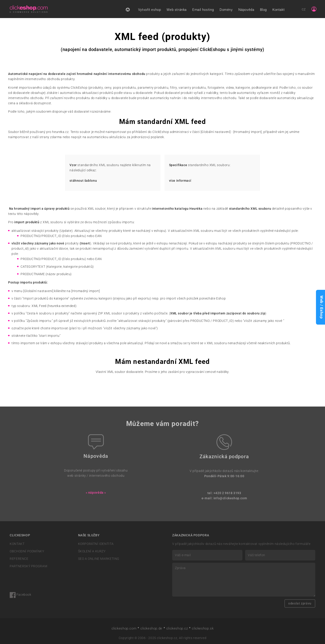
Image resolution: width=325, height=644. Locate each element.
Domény (226, 10)
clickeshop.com (124, 628)
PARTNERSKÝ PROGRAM (28, 566)
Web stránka (177, 10)
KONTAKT (17, 544)
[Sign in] (314, 9)
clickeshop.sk (203, 628)
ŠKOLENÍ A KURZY (92, 551)
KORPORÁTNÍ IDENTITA (96, 544)
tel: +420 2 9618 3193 (224, 493)
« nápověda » (96, 493)
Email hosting (203, 10)
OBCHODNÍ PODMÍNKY (27, 551)
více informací (180, 181)
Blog (263, 10)
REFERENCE (19, 559)
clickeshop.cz (177, 628)
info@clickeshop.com (230, 498)
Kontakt (279, 10)
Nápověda (246, 10)
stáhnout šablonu (83, 181)
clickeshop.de (151, 628)
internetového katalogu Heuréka (177, 209)
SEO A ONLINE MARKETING (99, 559)
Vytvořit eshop (150, 10)
